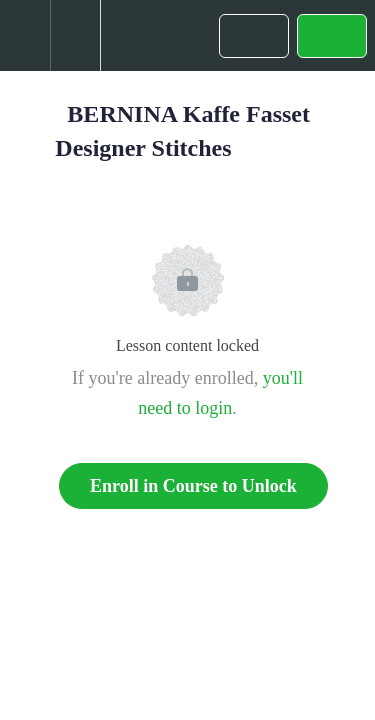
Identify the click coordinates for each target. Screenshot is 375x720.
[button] (25, 35)
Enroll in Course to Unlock (193, 486)
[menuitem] (75, 35)
